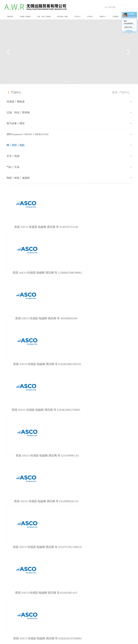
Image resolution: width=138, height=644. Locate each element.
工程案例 (115, 17)
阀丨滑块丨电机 (16, 145)
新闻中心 (103, 17)
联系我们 (106, 610)
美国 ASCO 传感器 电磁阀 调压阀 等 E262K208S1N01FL (27, 273)
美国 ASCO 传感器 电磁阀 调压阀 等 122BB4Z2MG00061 (70, 227)
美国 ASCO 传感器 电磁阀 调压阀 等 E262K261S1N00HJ (27, 364)
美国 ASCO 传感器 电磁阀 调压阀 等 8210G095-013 (113, 318)
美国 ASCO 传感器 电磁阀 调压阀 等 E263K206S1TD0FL (70, 273)
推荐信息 (69, 378)
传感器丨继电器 (25, 17)
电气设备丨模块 (63, 17)
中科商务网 (122, 637)
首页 (115, 92)
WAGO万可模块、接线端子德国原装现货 (34, 403)
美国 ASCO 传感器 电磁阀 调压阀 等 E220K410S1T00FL (70, 364)
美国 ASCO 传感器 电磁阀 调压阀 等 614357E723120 (27, 227)
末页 (64, 370)
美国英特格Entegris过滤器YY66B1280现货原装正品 (40, 421)
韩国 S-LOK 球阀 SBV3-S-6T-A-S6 (69, 509)
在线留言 (106, 614)
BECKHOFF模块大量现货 (25, 395)
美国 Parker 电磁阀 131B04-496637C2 (69, 593)
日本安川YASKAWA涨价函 (26, 412)
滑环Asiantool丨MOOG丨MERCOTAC (28, 134)
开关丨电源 (13, 156)
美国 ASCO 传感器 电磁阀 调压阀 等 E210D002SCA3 (27, 318)
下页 (56, 370)
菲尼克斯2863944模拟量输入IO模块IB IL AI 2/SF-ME (41, 429)
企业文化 (41, 614)
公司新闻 (89, 614)
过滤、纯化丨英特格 (44, 17)
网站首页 (10, 17)
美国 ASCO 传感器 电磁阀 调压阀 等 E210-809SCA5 (113, 273)
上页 (18, 370)
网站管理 (131, 637)
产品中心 (77, 17)
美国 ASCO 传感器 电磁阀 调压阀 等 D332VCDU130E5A (70, 318)
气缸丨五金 (13, 167)
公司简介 (90, 17)
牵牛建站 (114, 637)
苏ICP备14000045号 (22, 642)
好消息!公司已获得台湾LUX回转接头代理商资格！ (40, 386)
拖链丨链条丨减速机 (18, 178)
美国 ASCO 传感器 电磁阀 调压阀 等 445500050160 (113, 227)
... (46, 370)
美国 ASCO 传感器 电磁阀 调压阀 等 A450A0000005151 (113, 364)
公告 (88, 610)
